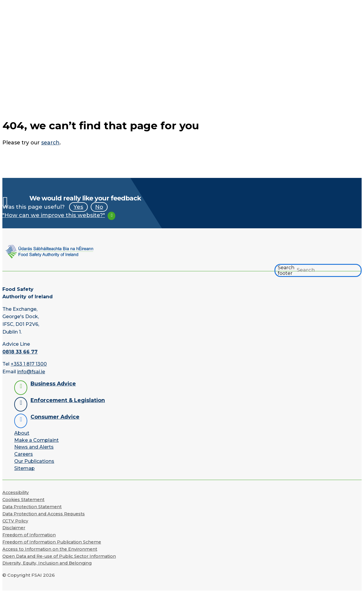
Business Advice (53, 384)
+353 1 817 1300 (29, 364)
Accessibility (16, 492)
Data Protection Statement (32, 507)
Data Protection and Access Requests (44, 514)
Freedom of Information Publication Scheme (52, 542)
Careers (24, 454)
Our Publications (34, 461)
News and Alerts (34, 447)
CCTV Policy (15, 521)
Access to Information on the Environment (50, 549)
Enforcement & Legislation (68, 400)
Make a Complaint (36, 440)
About (22, 433)
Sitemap (24, 468)
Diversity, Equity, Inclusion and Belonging (47, 563)
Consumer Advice (55, 417)
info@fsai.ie (31, 372)
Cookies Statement (23, 500)
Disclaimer (14, 528)
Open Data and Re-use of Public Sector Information (59, 556)
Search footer (286, 270)
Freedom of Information (29, 535)
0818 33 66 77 (20, 352)
